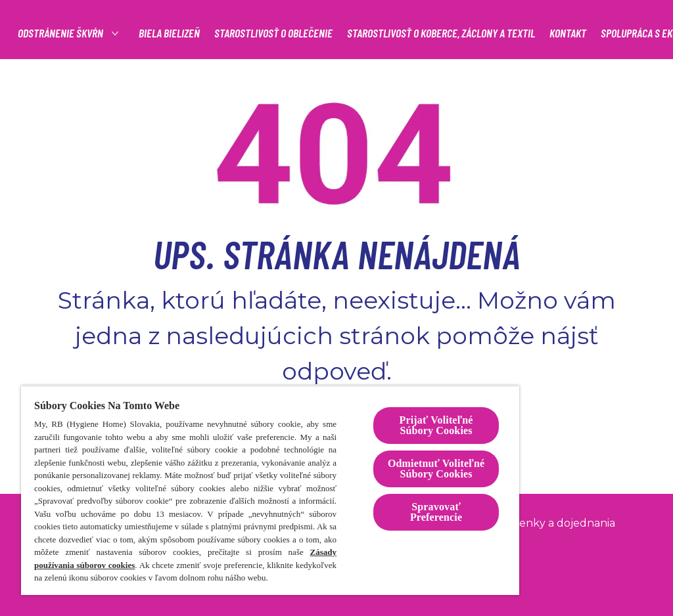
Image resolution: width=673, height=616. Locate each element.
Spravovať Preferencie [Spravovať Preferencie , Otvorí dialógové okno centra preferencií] (436, 512)
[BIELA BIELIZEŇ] (169, 33)
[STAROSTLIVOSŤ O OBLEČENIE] (273, 33)
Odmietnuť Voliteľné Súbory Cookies (436, 469)
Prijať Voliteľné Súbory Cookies (436, 425)
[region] (270, 490)
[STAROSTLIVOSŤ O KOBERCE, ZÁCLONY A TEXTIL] (441, 33)
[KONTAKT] (568, 33)
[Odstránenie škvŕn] (61, 33)
